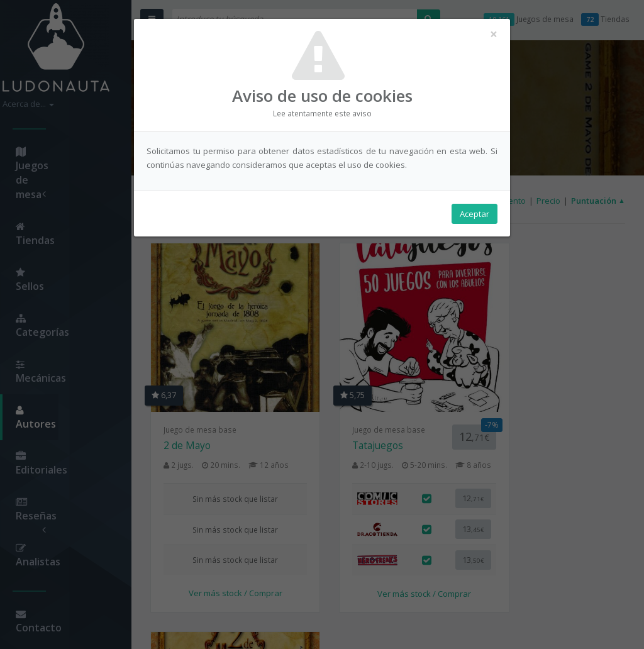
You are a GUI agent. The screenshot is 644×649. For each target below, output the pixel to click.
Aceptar (475, 214)
